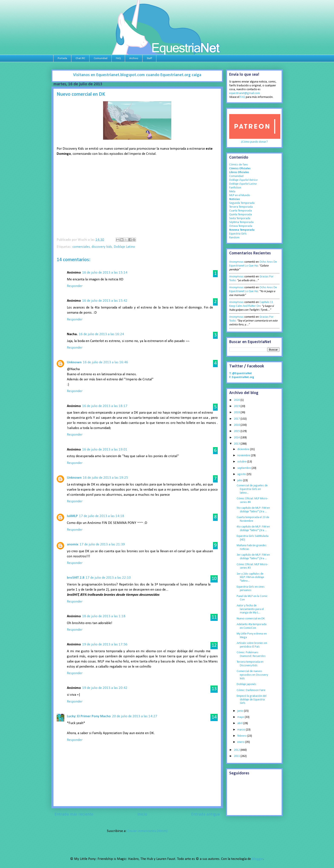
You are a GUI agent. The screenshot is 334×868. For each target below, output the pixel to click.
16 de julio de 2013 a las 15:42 (105, 301)
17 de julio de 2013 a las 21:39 (102, 544)
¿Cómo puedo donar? (254, 142)
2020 (237, 400)
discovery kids (102, 247)
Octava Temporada (241, 226)
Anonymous (236, 262)
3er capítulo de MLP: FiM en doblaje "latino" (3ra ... (253, 557)
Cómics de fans (239, 165)
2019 (237, 406)
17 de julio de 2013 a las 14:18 (102, 516)
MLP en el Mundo (240, 195)
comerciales (81, 247)
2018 (237, 412)
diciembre (244, 449)
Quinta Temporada (240, 215)
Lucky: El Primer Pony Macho (89, 716)
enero (241, 742)
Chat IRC (80, 58)
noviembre (244, 456)
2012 (237, 750)
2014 (237, 438)
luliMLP (72, 516)
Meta (232, 192)
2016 (237, 425)
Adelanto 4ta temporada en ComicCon (252, 626)
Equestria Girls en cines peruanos (251, 589)
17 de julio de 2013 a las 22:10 (108, 578)
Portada (62, 58)
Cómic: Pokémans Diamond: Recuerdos (251, 654)
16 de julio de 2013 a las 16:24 (101, 334)
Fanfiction (235, 188)
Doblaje (243, 180)
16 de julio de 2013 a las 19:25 (105, 478)
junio (241, 711)
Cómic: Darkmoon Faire (251, 690)
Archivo (134, 58)
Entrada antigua (205, 814)
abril (240, 723)
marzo (242, 730)
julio (240, 480)
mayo (241, 717)
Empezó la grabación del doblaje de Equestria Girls (252, 700)
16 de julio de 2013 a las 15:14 (105, 273)
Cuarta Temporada (240, 211)
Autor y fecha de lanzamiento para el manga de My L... (250, 609)
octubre (242, 462)
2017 (237, 419)
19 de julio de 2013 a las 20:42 (105, 688)
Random (234, 238)
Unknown (74, 362)
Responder (75, 286)
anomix (73, 544)
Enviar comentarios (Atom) (147, 831)
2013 (237, 444)
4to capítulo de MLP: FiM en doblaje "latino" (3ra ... (253, 529)
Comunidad (101, 58)
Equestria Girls (238, 234)
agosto (242, 474)
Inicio (142, 814)
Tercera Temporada (241, 207)
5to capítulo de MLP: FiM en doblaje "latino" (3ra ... (253, 510)
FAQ (118, 58)
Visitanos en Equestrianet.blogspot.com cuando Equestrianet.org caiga (137, 75)
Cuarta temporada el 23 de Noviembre (253, 519)
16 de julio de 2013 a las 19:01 (105, 450)
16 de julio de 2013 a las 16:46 (105, 362)
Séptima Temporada (241, 222)
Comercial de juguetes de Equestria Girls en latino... (252, 489)
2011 (237, 756)
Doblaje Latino (124, 247)
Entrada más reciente (74, 814)
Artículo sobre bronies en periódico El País (252, 645)
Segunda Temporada (242, 203)
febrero (242, 736)
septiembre (244, 468)
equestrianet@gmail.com (245, 93)
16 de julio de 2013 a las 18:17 (105, 406)
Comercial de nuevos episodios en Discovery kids (252, 675)
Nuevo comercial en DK (251, 619)
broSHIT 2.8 (76, 578)
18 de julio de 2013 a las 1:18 (104, 616)
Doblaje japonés (246, 684)
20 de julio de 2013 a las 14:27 (135, 716)
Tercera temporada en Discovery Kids (250, 664)
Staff (149, 58)
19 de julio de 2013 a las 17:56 (105, 644)
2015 (237, 431)
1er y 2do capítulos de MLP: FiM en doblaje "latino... (250, 577)
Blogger (258, 859)
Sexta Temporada (240, 218)
